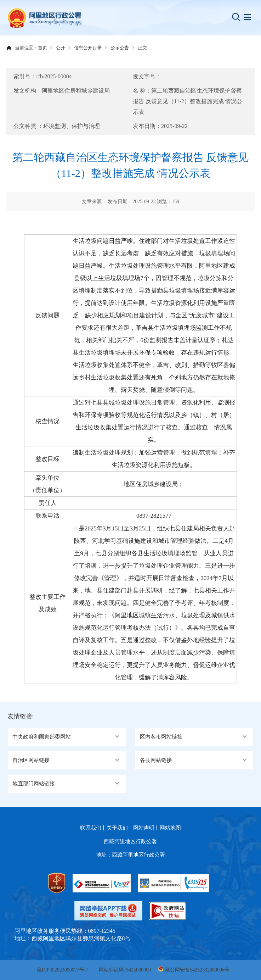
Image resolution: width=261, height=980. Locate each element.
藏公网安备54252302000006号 (197, 970)
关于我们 (117, 828)
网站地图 (170, 828)
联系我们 (91, 828)
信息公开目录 (88, 48)
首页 (42, 48)
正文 (142, 48)
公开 (61, 48)
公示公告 (120, 48)
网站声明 (144, 828)
